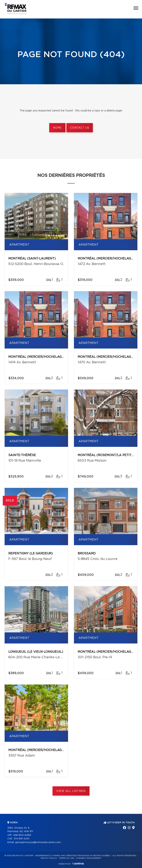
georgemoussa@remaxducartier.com (38, 842)
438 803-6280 (22, 835)
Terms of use (67, 858)
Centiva (78, 863)
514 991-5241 (21, 839)
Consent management (89, 858)
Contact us (80, 128)
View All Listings (71, 791)
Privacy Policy (49, 858)
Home (57, 128)
